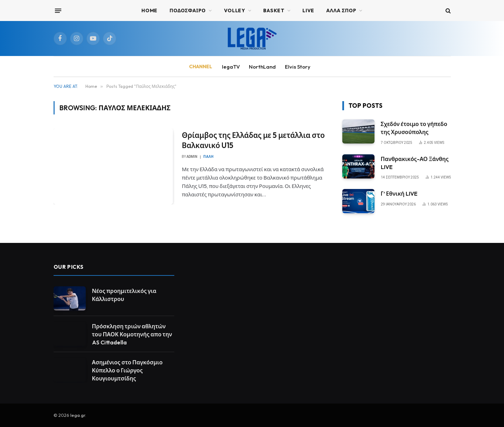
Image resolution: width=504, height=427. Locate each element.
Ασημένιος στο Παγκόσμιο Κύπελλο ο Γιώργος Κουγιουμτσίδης (127, 370)
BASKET (274, 10)
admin (192, 157)
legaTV (231, 67)
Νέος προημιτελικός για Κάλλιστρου (124, 295)
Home (149, 10)
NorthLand (262, 67)
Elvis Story (298, 67)
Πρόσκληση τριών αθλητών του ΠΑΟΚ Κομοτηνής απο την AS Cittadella (132, 334)
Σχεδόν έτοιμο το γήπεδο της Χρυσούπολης (414, 128)
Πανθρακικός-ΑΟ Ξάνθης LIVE (415, 163)
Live (308, 10)
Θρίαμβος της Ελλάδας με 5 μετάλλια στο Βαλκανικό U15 (253, 140)
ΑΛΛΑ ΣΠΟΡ (341, 10)
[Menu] (58, 10)
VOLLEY (235, 10)
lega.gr (78, 415)
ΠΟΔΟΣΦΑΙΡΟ (188, 10)
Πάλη (208, 157)
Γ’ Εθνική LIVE (399, 194)
